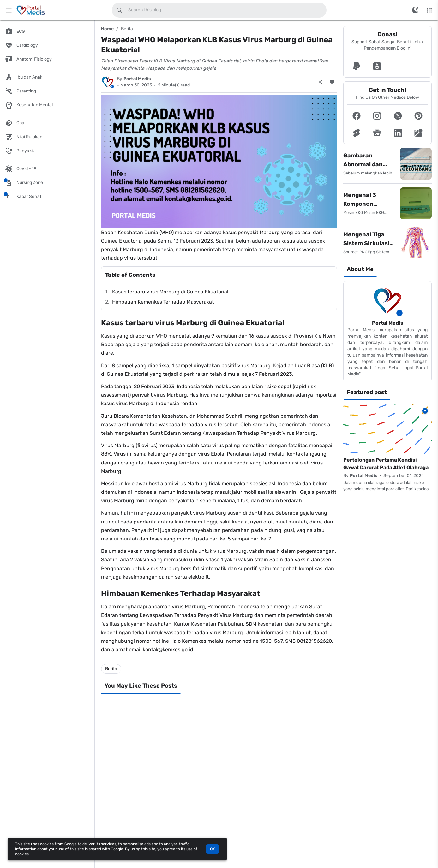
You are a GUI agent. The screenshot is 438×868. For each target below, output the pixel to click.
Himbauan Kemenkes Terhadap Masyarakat (163, 302)
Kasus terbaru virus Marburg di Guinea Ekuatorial (170, 292)
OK (213, 849)
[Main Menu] (9, 10)
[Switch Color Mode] (415, 10)
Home (107, 29)
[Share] (321, 82)
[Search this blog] (119, 10)
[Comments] (332, 82)
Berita (127, 29)
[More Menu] (429, 10)
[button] (357, 66)
